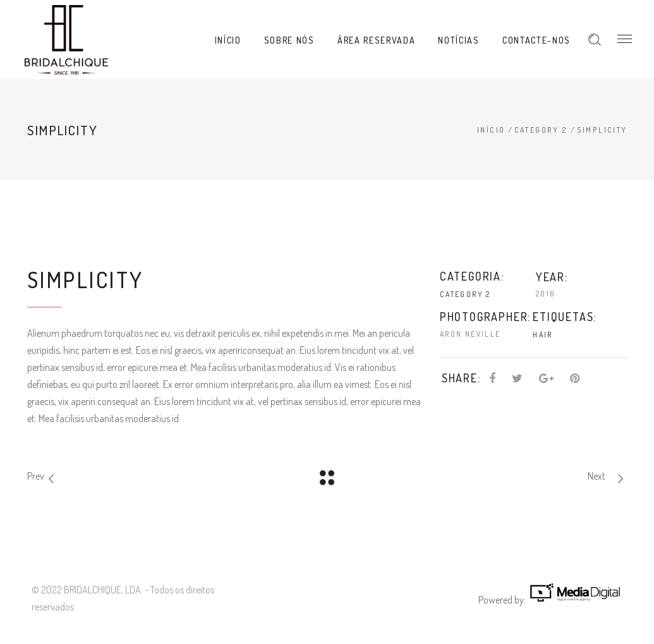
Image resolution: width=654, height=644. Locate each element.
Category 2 (541, 130)
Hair (543, 335)
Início (491, 130)
